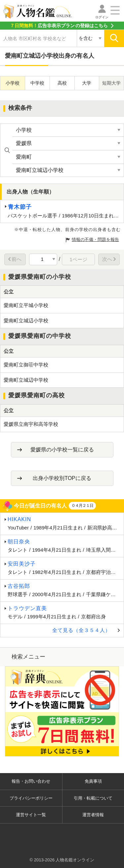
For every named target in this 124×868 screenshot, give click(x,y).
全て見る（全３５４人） (81, 630)
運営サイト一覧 (31, 815)
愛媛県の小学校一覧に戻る (62, 450)
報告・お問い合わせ (31, 781)
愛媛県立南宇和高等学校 (31, 424)
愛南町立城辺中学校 (26, 380)
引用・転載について (93, 798)
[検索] (114, 39)
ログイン (102, 17)
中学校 (37, 83)
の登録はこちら (59, 26)
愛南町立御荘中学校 (26, 365)
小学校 (13, 83)
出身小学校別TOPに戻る (62, 478)
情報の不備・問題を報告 (95, 239)
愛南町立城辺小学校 (26, 320)
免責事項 (93, 781)
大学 (87, 83)
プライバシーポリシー (31, 798)
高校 (62, 83)
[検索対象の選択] (90, 39)
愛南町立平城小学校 (26, 305)
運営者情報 (93, 815)
